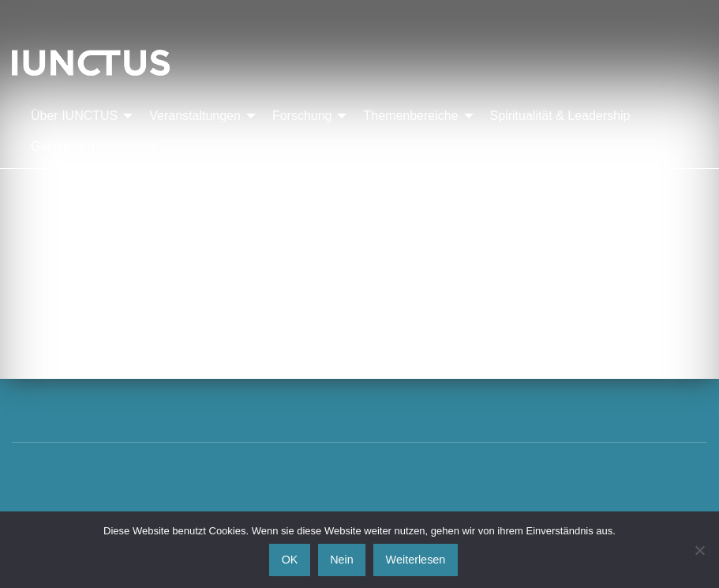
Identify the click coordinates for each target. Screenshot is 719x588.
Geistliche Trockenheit (93, 146)
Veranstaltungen (195, 116)
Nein (342, 560)
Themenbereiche (410, 116)
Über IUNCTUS (74, 116)
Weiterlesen (416, 560)
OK (290, 560)
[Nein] (699, 550)
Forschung (302, 116)
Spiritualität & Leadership (560, 116)
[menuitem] (77, 116)
